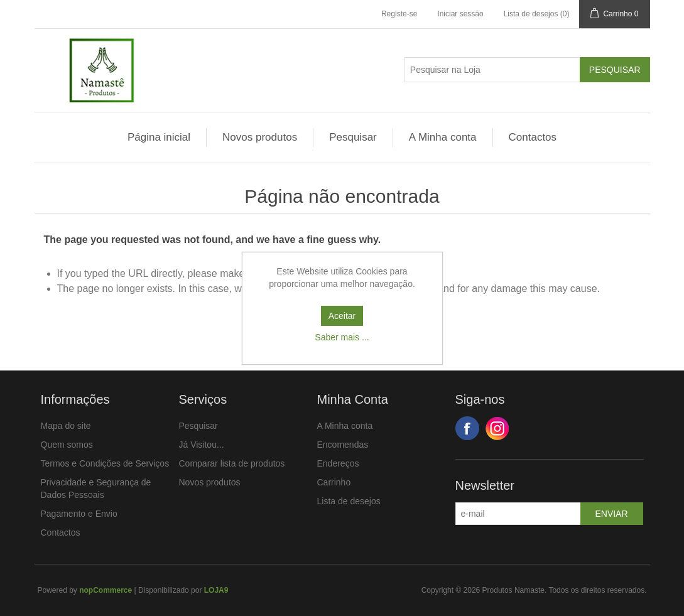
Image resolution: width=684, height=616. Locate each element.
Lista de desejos (349, 501)
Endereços (338, 463)
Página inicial (159, 137)
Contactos (533, 137)
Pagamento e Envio (79, 514)
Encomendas (343, 445)
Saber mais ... (342, 337)
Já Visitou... (202, 445)
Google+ (497, 428)
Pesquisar (353, 137)
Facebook (467, 428)
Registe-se (399, 14)
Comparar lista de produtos (232, 463)
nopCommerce (106, 590)
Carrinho (334, 482)
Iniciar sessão (460, 14)
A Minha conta (443, 137)
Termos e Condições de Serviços (105, 463)
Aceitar (342, 316)
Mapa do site (66, 426)
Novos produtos (260, 137)
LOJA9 (216, 590)
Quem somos (67, 445)
